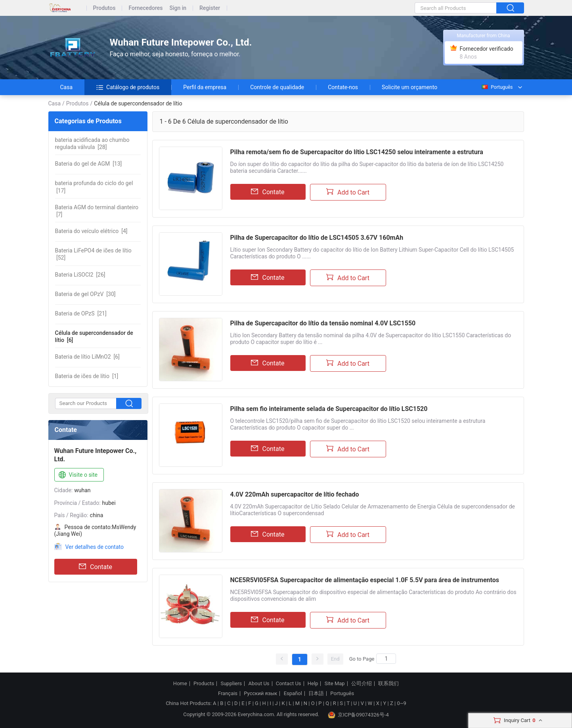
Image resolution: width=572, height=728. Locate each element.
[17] (94, 187)
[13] (89, 164)
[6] (94, 336)
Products (204, 684)
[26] (80, 275)
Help (313, 684)
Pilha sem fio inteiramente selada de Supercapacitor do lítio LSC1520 (329, 409)
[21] (81, 313)
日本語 (316, 694)
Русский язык (260, 694)
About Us (259, 684)
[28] (92, 143)
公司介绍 (362, 684)
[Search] (386, 659)
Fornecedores (145, 8)
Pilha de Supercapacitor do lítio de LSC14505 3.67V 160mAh (317, 238)
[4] (91, 231)
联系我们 (388, 684)
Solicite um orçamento (409, 87)
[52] (93, 254)
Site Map (335, 684)
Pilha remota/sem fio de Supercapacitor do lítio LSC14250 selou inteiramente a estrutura (357, 152)
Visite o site (77, 475)
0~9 (401, 703)
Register (210, 8)
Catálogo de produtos (128, 87)
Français (228, 694)
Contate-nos (343, 87)
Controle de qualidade (277, 87)
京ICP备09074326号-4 (358, 715)
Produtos (104, 8)
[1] (87, 376)
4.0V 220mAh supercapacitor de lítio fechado (295, 494)
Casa (67, 87)
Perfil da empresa (205, 87)
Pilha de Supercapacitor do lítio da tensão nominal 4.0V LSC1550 (323, 323)
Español (293, 694)
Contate (96, 567)
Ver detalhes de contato (95, 547)
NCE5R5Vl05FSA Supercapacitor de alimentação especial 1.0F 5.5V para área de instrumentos (365, 580)
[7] (97, 211)
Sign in (178, 8)
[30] (85, 294)
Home (180, 684)
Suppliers (231, 684)
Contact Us (289, 684)
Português (497, 87)
